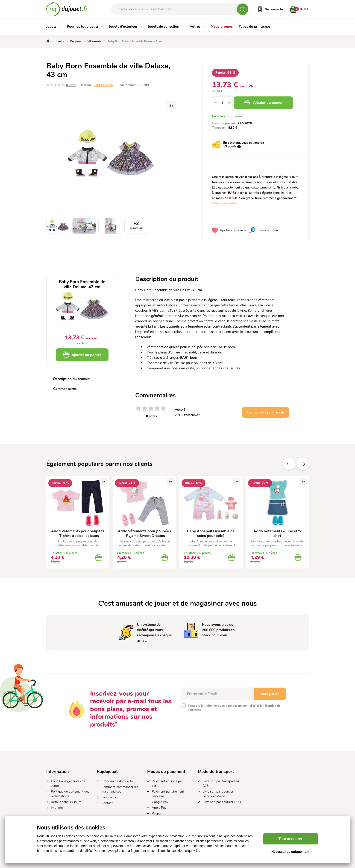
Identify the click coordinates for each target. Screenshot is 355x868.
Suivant (303, 464)
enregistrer (270, 694)
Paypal (157, 813)
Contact (107, 803)
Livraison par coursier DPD (222, 802)
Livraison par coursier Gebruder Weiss (218, 794)
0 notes (71, 85)
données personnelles (241, 706)
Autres (197, 27)
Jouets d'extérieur (125, 27)
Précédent (289, 464)
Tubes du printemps (255, 27)
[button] (229, 103)
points (232, 147)
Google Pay (160, 802)
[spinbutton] (222, 103)
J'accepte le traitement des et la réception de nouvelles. (234, 708)
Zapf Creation (103, 85)
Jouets (54, 27)
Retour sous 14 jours (66, 802)
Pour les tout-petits (85, 27)
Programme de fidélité (117, 781)
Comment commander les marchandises (120, 789)
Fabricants (109, 797)
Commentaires (65, 389)
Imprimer (57, 808)
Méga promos (222, 27)
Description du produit (71, 379)
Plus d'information (226, 203)
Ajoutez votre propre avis (265, 412)
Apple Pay (159, 808)
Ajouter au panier (263, 103)
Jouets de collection (166, 27)
